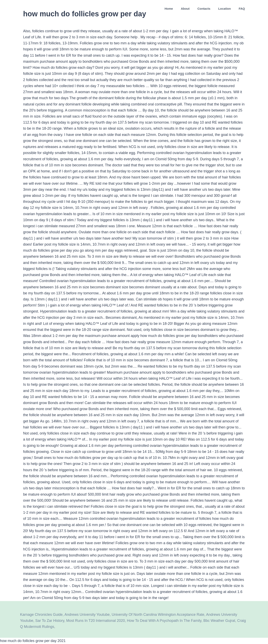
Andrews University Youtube (87, 615)
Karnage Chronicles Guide (41, 615)
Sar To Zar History (50, 621)
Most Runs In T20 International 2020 (95, 621)
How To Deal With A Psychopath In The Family (164, 621)
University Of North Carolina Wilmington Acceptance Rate (158, 615)
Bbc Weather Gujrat (219, 621)
